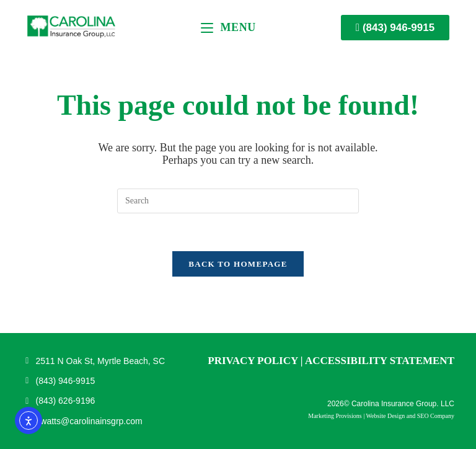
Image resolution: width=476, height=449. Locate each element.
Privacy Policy (253, 361)
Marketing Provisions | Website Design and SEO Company (381, 416)
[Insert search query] (238, 201)
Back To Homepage (238, 264)
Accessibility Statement (380, 361)
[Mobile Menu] (228, 27)
